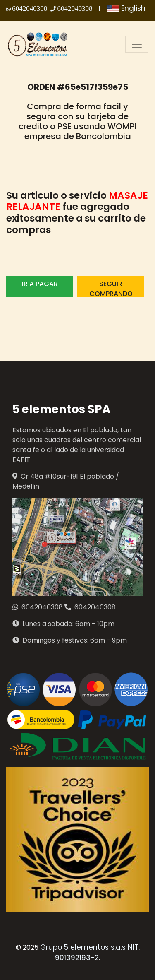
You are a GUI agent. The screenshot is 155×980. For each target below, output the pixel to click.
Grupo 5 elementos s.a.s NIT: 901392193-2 (90, 953)
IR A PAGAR (40, 284)
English (126, 8)
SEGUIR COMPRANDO (111, 288)
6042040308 (30, 8)
